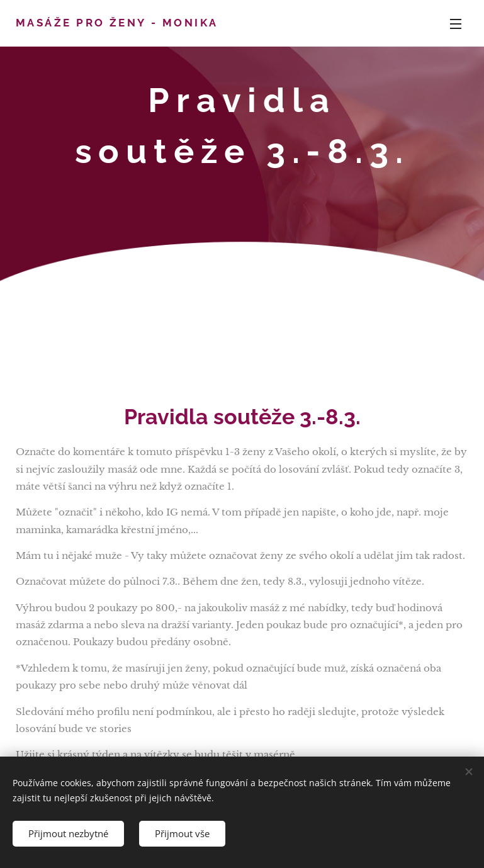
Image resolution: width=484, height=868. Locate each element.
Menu (456, 24)
